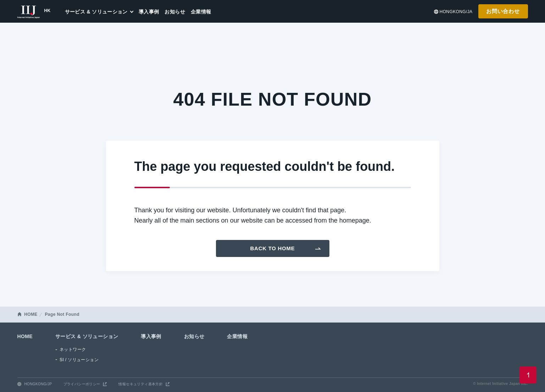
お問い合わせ (503, 11)
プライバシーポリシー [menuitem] (82, 384)
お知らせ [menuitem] (175, 12)
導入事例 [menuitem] (149, 12)
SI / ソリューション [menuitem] (79, 360)
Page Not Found (62, 314)
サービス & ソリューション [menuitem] (96, 12)
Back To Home (273, 248)
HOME (31, 314)
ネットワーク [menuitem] (73, 349)
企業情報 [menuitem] (201, 12)
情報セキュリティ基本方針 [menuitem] (141, 384)
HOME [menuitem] (25, 336)
